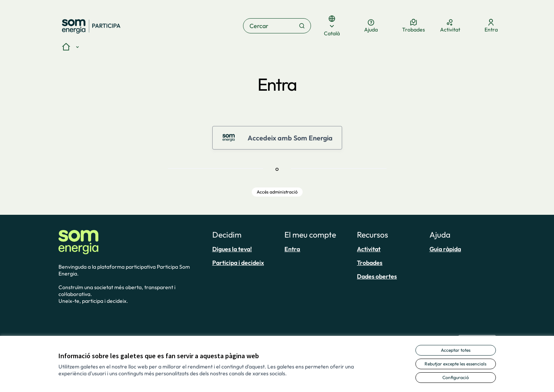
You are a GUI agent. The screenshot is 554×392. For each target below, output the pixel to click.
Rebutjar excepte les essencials (455, 364)
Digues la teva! (232, 249)
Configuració (456, 377)
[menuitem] (245, 249)
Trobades (370, 263)
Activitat (369, 249)
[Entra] (491, 26)
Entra (292, 249)
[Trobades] (414, 26)
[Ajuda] (371, 26)
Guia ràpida (445, 249)
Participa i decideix (238, 263)
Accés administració (277, 192)
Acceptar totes (456, 350)
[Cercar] (277, 26)
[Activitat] (450, 26)
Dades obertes (377, 276)
